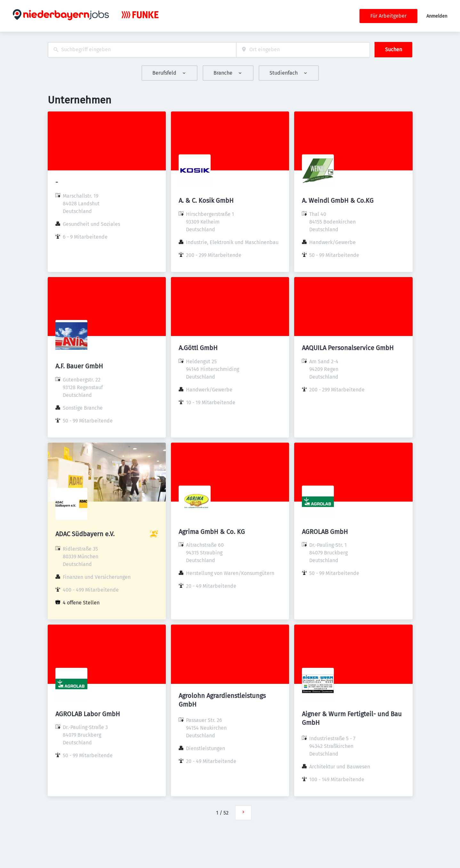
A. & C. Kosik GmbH (206, 201)
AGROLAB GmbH (325, 532)
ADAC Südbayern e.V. (85, 534)
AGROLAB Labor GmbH (88, 714)
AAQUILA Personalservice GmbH (348, 348)
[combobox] (142, 50)
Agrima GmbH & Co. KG (212, 532)
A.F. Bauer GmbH (79, 366)
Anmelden (437, 16)
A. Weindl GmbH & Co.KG (338, 201)
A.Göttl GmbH (198, 348)
